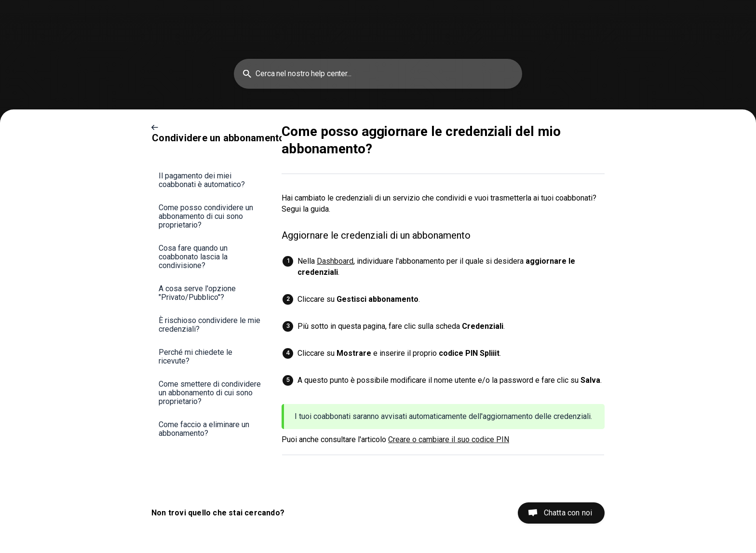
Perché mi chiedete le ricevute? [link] (196, 357)
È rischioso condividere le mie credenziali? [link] (209, 325)
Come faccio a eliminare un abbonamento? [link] (204, 429)
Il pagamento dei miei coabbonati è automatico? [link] (202, 180)
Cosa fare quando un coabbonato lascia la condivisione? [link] (193, 257)
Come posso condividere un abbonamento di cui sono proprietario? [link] (206, 216)
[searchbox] (378, 74)
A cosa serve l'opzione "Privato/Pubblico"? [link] (197, 293)
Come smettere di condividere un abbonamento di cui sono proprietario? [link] (210, 393)
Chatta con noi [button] (568, 513)
